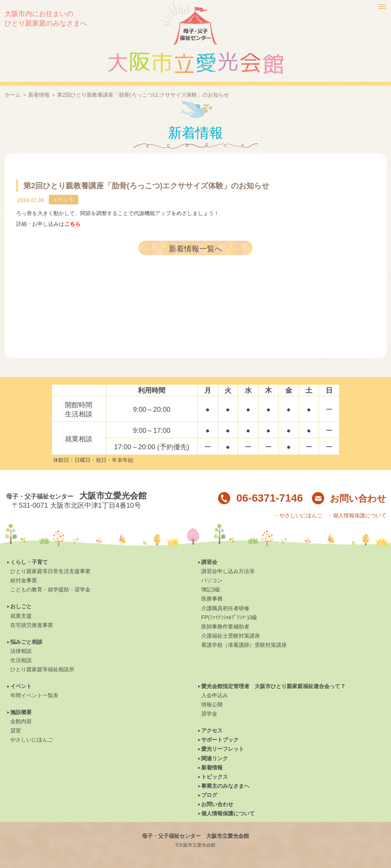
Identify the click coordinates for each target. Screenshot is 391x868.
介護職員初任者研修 (225, 608)
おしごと (21, 606)
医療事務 (212, 599)
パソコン (212, 580)
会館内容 (21, 721)
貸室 (16, 730)
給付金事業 (24, 580)
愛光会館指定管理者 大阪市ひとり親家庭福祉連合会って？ (273, 686)
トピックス (215, 777)
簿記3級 (211, 589)
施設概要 (21, 712)
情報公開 (212, 704)
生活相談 (21, 660)
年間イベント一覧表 (34, 695)
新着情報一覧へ (195, 249)
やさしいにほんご (32, 740)
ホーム (13, 95)
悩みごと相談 (26, 642)
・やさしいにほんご (298, 515)
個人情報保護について (228, 813)
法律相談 (21, 651)
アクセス (212, 730)
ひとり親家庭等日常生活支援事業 (50, 571)
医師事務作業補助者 (225, 627)
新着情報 (39, 95)
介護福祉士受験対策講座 (231, 636)
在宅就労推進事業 (32, 625)
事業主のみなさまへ (225, 786)
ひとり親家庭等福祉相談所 (42, 669)
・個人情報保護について (357, 515)
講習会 (209, 562)
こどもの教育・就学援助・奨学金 (50, 589)
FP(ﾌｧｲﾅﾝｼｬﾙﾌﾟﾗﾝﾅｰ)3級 (229, 617)
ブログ (209, 795)
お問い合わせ (349, 498)
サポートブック (220, 740)
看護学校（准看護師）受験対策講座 (244, 645)
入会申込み (215, 695)
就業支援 (21, 616)
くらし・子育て (29, 562)
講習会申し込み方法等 (228, 571)
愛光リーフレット (223, 749)
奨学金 (209, 714)
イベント (21, 686)
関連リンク (215, 758)
